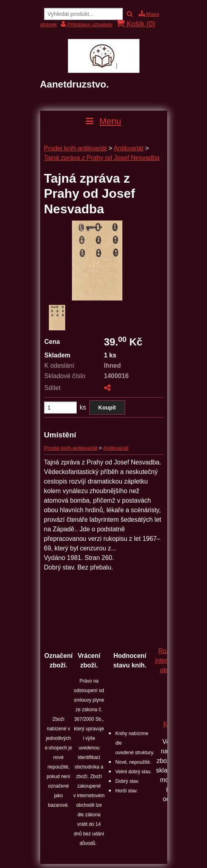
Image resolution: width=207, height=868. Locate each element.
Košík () (135, 24)
